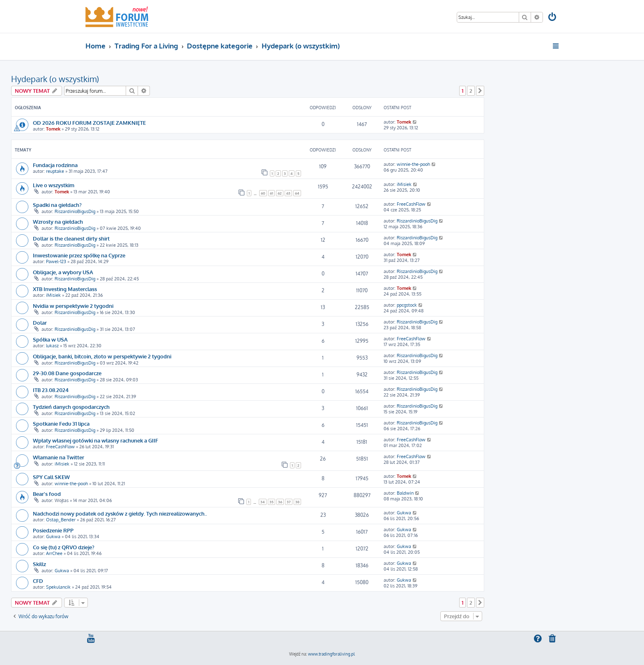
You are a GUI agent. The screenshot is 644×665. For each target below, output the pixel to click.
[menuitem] (553, 18)
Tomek (53, 129)
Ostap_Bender (61, 520)
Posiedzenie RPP (53, 530)
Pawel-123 (56, 261)
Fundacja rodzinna (55, 165)
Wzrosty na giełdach (58, 221)
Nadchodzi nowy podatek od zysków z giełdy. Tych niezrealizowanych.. (120, 513)
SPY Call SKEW (51, 477)
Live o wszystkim (54, 185)
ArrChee (54, 553)
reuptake (55, 171)
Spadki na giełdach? (57, 205)
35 (271, 502)
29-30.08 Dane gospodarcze (67, 373)
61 (271, 193)
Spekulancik (58, 587)
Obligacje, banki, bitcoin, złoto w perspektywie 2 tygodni (102, 356)
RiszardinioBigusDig (75, 211)
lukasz (52, 346)
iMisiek (404, 184)
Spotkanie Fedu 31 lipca (61, 423)
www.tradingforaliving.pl (331, 654)
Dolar (40, 322)
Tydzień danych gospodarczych (71, 407)
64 (297, 193)
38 (297, 502)
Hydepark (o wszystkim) (55, 79)
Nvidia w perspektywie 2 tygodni (73, 306)
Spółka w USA (50, 339)
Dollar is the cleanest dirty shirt (71, 238)
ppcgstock (407, 305)
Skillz (39, 564)
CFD (38, 581)
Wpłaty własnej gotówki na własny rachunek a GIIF (95, 440)
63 (288, 193)
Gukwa (404, 513)
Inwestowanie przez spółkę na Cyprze (79, 255)
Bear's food (47, 494)
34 (263, 502)
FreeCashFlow (411, 204)
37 (289, 502)
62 (280, 193)
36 (280, 502)
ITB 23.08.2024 (51, 390)
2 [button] (471, 91)
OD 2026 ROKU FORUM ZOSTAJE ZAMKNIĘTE (89, 123)
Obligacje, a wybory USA (63, 272)
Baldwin (405, 493)
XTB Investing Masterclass (65, 289)
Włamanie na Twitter (59, 457)
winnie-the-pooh (413, 164)
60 (263, 193)
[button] (480, 91)
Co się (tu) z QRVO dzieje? (64, 547)
